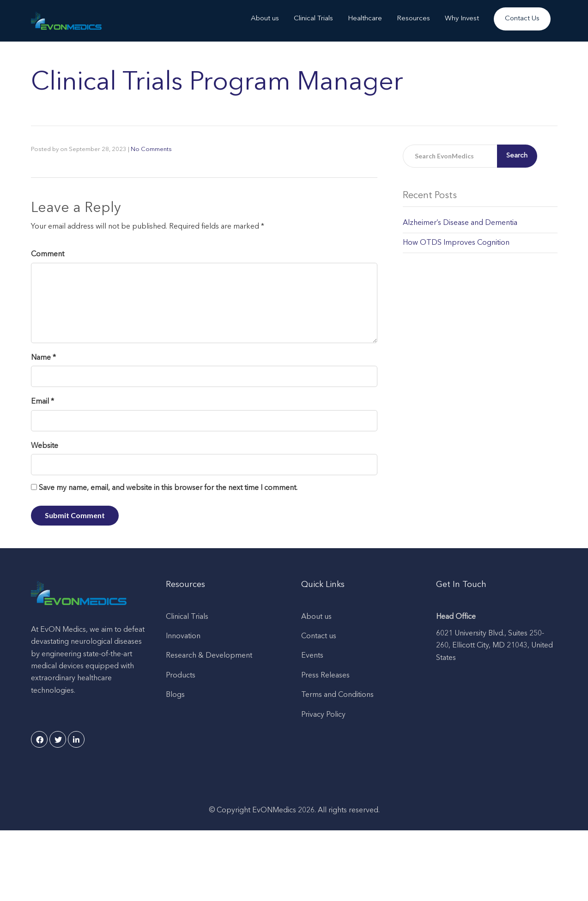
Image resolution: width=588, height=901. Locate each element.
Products (181, 676)
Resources (413, 19)
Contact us (319, 636)
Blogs (175, 695)
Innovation (183, 636)
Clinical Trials (313, 19)
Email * (42, 402)
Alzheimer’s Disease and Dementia (460, 223)
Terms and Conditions (337, 695)
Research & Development (209, 656)
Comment (48, 254)
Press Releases (325, 676)
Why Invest (462, 19)
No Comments (151, 149)
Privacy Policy (323, 715)
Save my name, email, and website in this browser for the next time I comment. (168, 488)
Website (45, 446)
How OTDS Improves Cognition (456, 243)
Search (517, 156)
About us (265, 19)
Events (312, 656)
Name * (43, 358)
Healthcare (365, 19)
